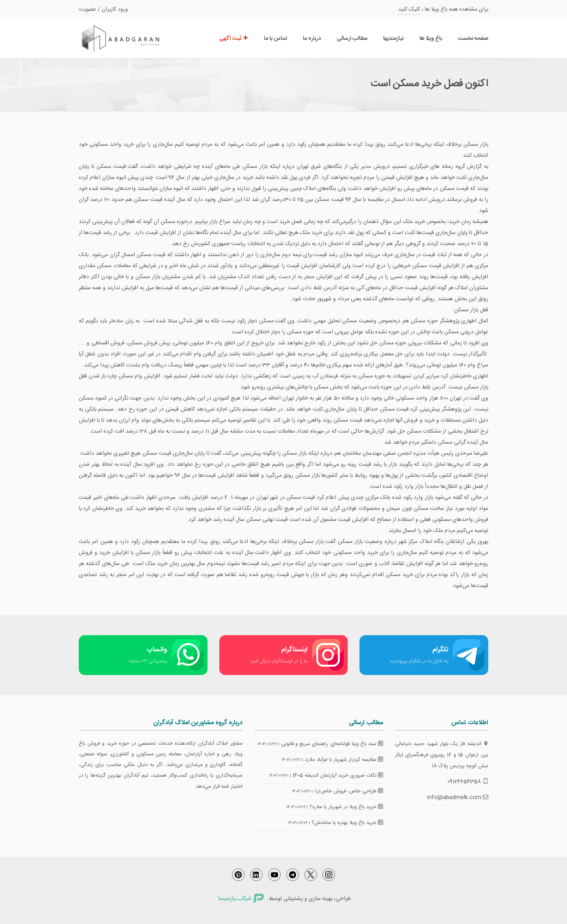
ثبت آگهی (234, 39)
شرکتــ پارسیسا (241, 899)
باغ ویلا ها (431, 39)
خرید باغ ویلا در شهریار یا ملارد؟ (346, 807)
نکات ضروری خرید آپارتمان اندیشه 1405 (338, 775)
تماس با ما (275, 39)
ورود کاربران (115, 9)
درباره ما (312, 39)
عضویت (87, 9)
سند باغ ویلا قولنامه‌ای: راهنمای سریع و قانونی (332, 744)
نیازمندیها (393, 39)
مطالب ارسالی (352, 39)
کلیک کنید (409, 9)
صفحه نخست (473, 39)
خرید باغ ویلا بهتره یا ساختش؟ (347, 823)
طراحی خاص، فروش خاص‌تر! (349, 791)
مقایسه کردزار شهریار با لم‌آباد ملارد (344, 760)
